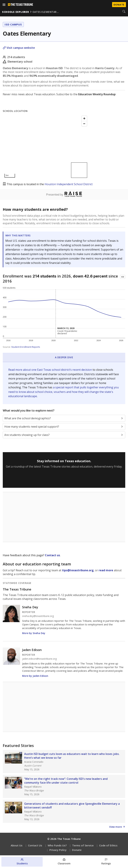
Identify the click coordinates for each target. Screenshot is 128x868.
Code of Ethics (108, 845)
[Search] (124, 12)
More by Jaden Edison (35, 676)
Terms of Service (83, 845)
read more (106, 570)
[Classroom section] (64, 862)
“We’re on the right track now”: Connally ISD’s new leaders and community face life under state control (66, 781)
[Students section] (22, 862)
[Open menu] (4, 5)
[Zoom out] (84, 124)
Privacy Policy (58, 850)
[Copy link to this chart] (123, 277)
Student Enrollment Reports (26, 347)
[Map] (46, 147)
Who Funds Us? (57, 845)
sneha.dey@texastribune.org (38, 616)
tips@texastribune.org (78, 570)
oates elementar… (46, 12)
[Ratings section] (106, 862)
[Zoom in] (84, 118)
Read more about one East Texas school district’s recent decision (50, 370)
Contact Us (35, 845)
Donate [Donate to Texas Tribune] (119, 5)
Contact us (52, 555)
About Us (17, 845)
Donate (77, 850)
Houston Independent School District (69, 184)
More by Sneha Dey (34, 633)
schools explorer (16, 12)
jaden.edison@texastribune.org (39, 659)
